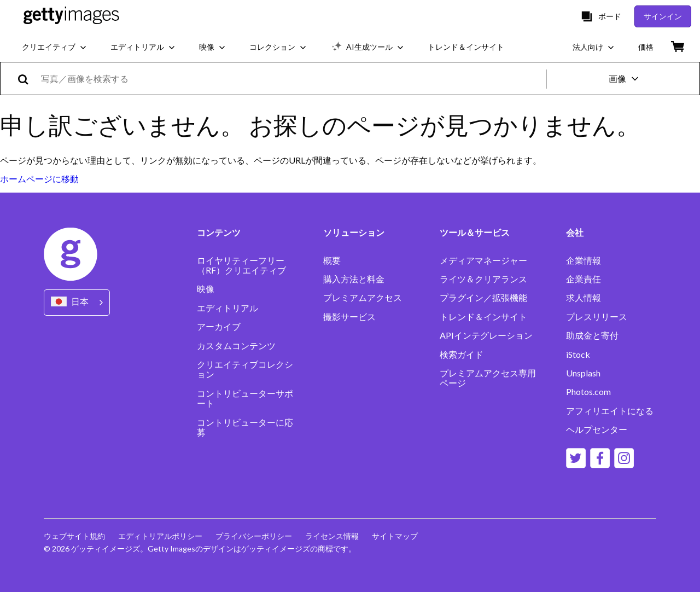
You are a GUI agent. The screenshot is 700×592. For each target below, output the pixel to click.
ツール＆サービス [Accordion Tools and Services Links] (475, 233)
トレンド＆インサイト (483, 317)
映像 (206, 289)
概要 (332, 260)
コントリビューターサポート (245, 398)
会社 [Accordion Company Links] (575, 233)
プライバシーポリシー (254, 536)
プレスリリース (597, 317)
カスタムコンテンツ (236, 346)
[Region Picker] (77, 302)
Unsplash (583, 373)
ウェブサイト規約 (74, 536)
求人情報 (584, 298)
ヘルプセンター (597, 430)
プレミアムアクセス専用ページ (488, 378)
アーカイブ (219, 327)
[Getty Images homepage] (71, 16)
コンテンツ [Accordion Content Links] (219, 233)
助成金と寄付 (592, 335)
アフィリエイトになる (610, 411)
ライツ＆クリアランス (483, 279)
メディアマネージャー (483, 260)
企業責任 (584, 279)
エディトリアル (227, 308)
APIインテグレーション (486, 335)
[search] (28, 79)
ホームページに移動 (39, 179)
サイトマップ (395, 536)
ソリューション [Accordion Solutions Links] (354, 233)
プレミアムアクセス (363, 298)
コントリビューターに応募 (245, 427)
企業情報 (584, 260)
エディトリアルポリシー (160, 536)
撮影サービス (349, 317)
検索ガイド (462, 355)
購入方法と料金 (354, 279)
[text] (292, 79)
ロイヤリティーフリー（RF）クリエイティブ (241, 265)
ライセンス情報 (332, 536)
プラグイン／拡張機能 (483, 298)
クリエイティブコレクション (245, 369)
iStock (578, 355)
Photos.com (588, 392)
